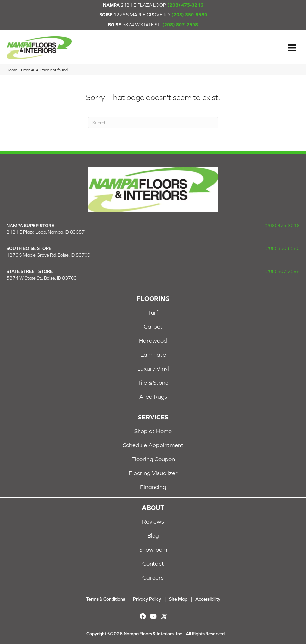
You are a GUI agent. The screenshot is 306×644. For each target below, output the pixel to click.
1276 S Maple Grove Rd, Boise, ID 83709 (48, 255)
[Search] (153, 123)
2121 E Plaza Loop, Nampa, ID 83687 (46, 232)
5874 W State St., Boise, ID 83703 (42, 278)
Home (12, 70)
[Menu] (292, 48)
